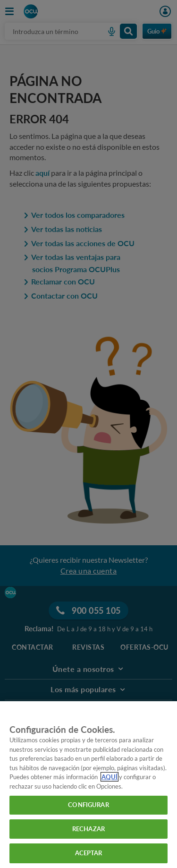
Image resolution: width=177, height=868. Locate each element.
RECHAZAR (88, 829)
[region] (88, 785)
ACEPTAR (89, 853)
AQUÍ (110, 777)
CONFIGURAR (88, 805)
